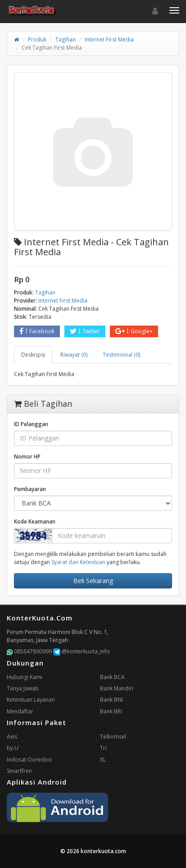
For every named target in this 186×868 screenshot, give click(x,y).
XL (103, 760)
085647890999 (29, 651)
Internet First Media (109, 39)
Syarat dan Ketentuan (78, 562)
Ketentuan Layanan (31, 700)
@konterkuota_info (82, 651)
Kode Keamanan (35, 521)
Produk (37, 39)
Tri (103, 748)
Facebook (37, 331)
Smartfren (19, 771)
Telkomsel (113, 737)
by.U (13, 748)
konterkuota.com (103, 851)
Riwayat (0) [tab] (74, 355)
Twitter (85, 331)
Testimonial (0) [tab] (121, 355)
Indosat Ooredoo (29, 760)
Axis (12, 737)
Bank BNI (111, 700)
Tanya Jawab (23, 688)
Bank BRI (111, 711)
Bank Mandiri (117, 688)
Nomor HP (27, 457)
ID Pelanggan (31, 424)
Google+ (134, 331)
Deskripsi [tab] (33, 355)
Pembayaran (30, 489)
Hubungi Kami (25, 677)
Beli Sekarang (93, 581)
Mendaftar (20, 711)
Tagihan (66, 39)
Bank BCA (112, 677)
